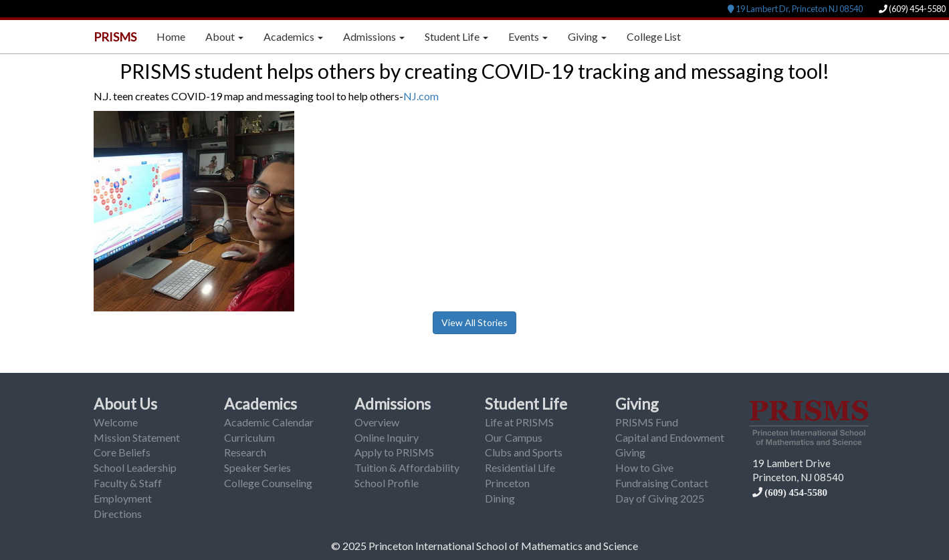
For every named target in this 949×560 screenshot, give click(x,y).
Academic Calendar (269, 422)
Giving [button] (587, 36)
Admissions (393, 404)
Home (171, 36)
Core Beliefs (122, 452)
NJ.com (421, 96)
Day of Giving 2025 (660, 498)
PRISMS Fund (647, 422)
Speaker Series (257, 467)
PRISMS (115, 37)
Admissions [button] (374, 36)
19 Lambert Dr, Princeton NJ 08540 (795, 9)
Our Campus (514, 437)
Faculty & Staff (128, 483)
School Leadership (135, 467)
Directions (118, 514)
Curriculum (249, 437)
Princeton (507, 483)
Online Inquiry (387, 437)
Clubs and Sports (524, 452)
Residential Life (520, 467)
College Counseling (268, 483)
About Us (125, 404)
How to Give (644, 467)
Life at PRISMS (519, 422)
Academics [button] (293, 36)
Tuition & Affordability (407, 467)
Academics (260, 404)
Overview (377, 422)
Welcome (116, 422)
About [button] (224, 36)
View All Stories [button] (474, 322)
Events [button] (528, 36)
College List (654, 36)
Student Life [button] (456, 36)
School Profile (387, 483)
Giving (637, 404)
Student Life (526, 404)
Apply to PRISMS (394, 452)
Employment (123, 498)
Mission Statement (137, 437)
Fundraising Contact (662, 483)
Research (245, 452)
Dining (500, 498)
